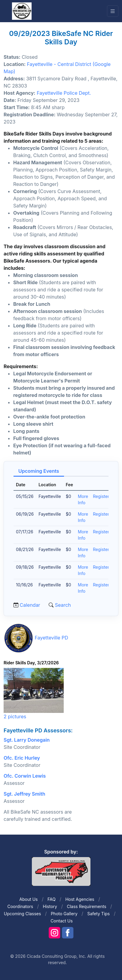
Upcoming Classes (23, 914)
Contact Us (62, 921)
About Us (28, 899)
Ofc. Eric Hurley (22, 758)
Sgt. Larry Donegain (27, 740)
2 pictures (15, 716)
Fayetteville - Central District (59, 64)
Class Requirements (86, 906)
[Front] (22, 11)
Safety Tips (98, 914)
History (50, 906)
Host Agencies (80, 899)
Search (62, 605)
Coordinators (20, 906)
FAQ (52, 899)
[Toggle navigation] (113, 11)
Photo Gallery (64, 914)
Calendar (30, 605)
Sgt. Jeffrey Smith (24, 794)
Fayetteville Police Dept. (64, 93)
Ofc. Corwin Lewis (25, 776)
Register (101, 496)
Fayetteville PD (52, 638)
